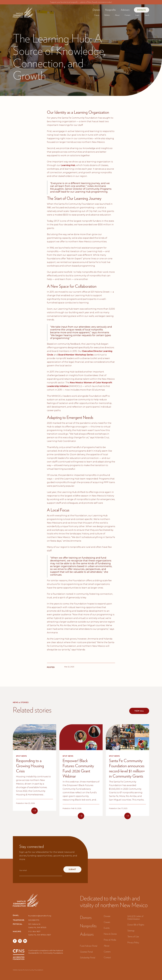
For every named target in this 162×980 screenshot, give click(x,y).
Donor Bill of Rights (136, 925)
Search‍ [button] (147, 15)
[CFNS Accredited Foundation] (19, 955)
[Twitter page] (20, 941)
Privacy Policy (133, 942)
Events (107, 928)
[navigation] (23, 11)
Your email (23, 870)
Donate (142, 10)
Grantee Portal (86, 952)
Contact (127, 15)
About (117, 15)
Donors (96, 10)
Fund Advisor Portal (89, 946)
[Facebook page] (15, 941)
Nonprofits (110, 10)
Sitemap (131, 931)
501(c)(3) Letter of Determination (135, 917)
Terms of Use (133, 937)
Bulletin (107, 15)
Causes (97, 15)
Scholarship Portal (88, 958)
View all (139, 711)
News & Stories (110, 934)
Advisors (125, 10)
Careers (107, 952)
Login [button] (137, 15)
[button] (96, 10)
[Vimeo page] (25, 941)
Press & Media (110, 940)
